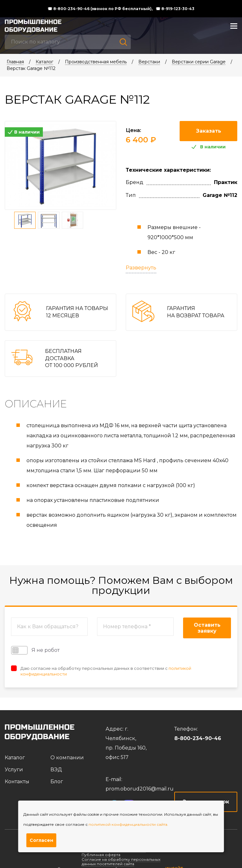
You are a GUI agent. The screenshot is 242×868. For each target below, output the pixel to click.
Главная (15, 62)
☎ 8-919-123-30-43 (175, 9)
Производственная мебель (96, 62)
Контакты (17, 782)
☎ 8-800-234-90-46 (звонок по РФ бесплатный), (100, 9)
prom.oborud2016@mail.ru (140, 789)
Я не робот (35, 650)
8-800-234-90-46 (198, 738)
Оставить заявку (207, 628)
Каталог (44, 62)
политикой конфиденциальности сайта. (128, 824)
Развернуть (141, 268)
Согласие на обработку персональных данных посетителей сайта (121, 862)
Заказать (209, 131)
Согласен (41, 840)
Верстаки (149, 62)
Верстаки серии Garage (199, 62)
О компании (67, 758)
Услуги (14, 770)
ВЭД (56, 770)
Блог (57, 782)
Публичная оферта (101, 855)
